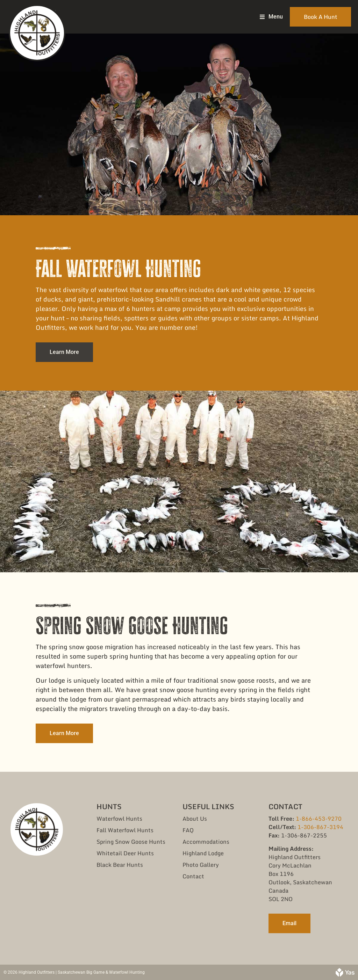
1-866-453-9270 (319, 819)
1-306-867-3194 (320, 827)
